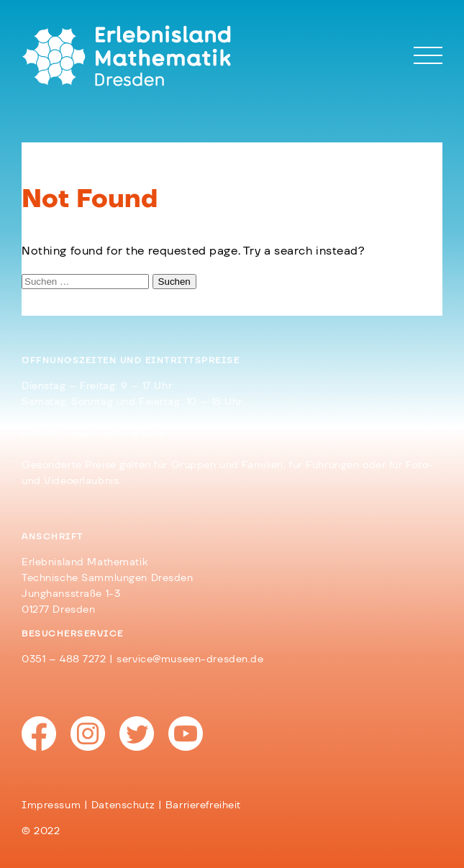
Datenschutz (123, 805)
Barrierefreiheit (203, 805)
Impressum (51, 805)
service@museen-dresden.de (190, 659)
